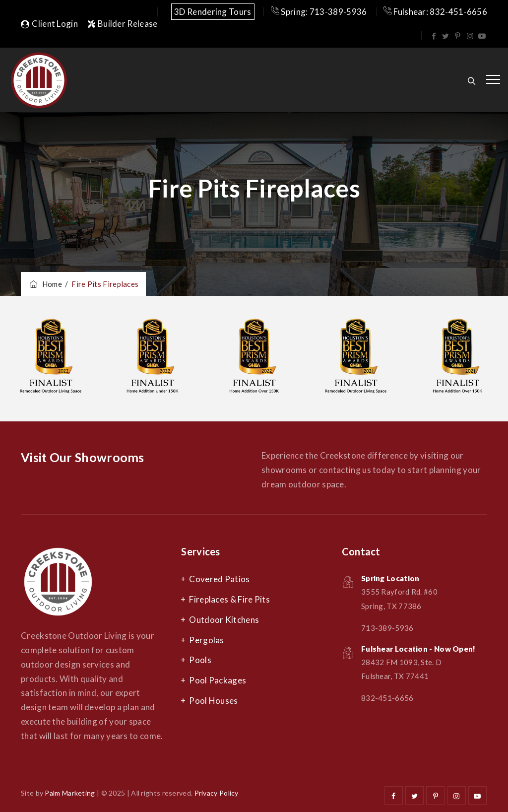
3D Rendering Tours (213, 12)
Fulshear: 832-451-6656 (435, 12)
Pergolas (206, 640)
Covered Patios (219, 579)
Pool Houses (213, 701)
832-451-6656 (387, 698)
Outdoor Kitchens (224, 620)
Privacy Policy (217, 793)
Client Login (49, 24)
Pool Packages (218, 680)
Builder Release (123, 24)
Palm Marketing (70, 793)
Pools (200, 660)
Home (45, 284)
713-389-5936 (387, 628)
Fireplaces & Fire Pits (229, 599)
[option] (51, 359)
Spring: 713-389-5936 (319, 12)
